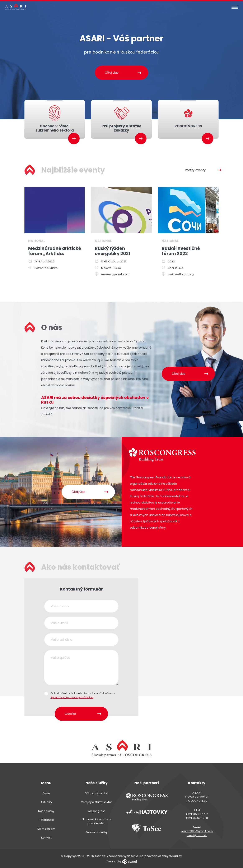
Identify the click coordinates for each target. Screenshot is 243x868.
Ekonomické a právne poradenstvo (97, 821)
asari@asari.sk (197, 835)
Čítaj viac (112, 73)
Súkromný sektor (96, 793)
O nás (46, 793)
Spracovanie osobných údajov (161, 856)
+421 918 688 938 (197, 818)
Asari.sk (100, 856)
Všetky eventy (195, 170)
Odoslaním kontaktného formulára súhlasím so (83, 695)
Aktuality (46, 802)
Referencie (46, 820)
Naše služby (46, 811)
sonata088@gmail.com (197, 831)
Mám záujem (46, 828)
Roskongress (96, 811)
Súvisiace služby (96, 832)
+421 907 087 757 (197, 814)
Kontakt (46, 837)
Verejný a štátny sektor (97, 802)
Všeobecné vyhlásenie (122, 856)
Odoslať (70, 713)
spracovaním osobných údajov (72, 697)
